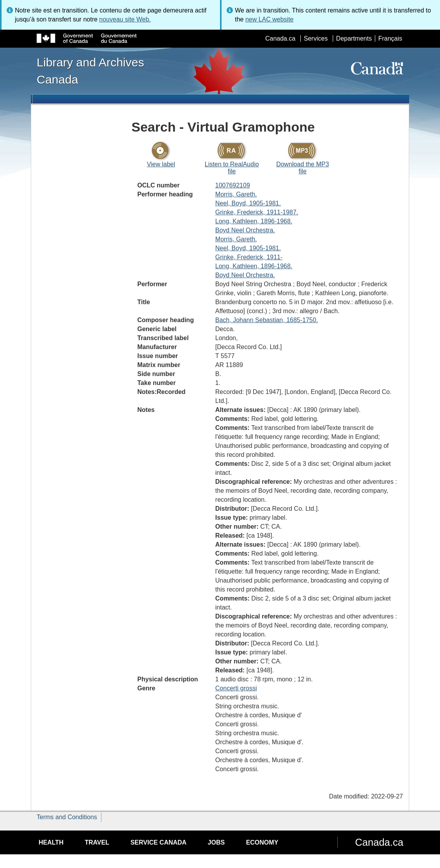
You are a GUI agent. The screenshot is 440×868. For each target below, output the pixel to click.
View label (161, 164)
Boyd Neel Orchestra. (245, 230)
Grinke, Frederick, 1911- (249, 257)
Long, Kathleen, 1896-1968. (254, 221)
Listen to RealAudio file (232, 168)
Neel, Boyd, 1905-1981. (248, 203)
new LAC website (270, 19)
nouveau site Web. (125, 19)
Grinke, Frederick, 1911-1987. (257, 212)
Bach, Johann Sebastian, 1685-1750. (267, 320)
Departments (354, 38)
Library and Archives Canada (90, 71)
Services (316, 38)
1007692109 (233, 185)
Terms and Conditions (67, 817)
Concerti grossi (236, 688)
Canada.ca (280, 38)
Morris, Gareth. (236, 194)
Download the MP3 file (302, 168)
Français (390, 38)
